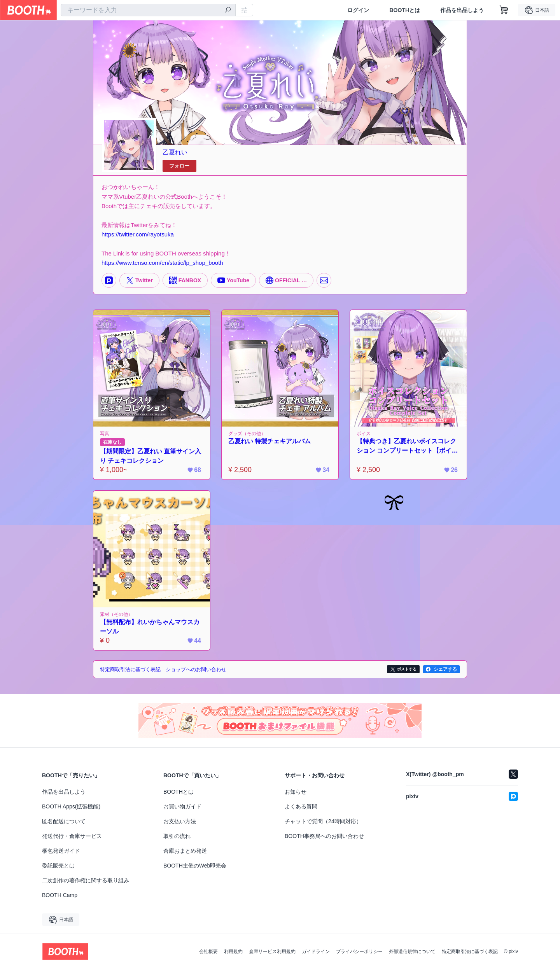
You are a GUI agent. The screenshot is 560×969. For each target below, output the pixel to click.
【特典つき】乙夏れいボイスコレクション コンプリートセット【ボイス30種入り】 (407, 447)
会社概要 (208, 952)
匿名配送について (64, 821)
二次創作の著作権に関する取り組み (86, 880)
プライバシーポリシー (359, 952)
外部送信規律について (412, 952)
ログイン (358, 10)
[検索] (228, 10)
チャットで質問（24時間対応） (323, 821)
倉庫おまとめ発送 (185, 851)
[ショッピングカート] (504, 10)
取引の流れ (177, 836)
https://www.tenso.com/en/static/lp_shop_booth (162, 263)
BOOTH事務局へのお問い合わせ (324, 836)
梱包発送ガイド (61, 851)
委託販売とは (58, 866)
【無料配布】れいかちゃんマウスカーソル (150, 627)
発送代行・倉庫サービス (72, 836)
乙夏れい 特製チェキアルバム (269, 441)
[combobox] (148, 10)
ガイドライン (316, 952)
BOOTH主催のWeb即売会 (195, 866)
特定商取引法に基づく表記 (470, 952)
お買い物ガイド (182, 806)
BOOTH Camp (60, 895)
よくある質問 (301, 806)
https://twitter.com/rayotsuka (138, 234)
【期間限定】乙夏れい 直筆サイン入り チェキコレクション (150, 456)
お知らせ (296, 792)
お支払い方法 (180, 821)
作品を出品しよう (462, 10)
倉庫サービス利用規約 (272, 952)
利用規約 (233, 952)
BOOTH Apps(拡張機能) (71, 806)
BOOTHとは (405, 10)
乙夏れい (175, 152)
